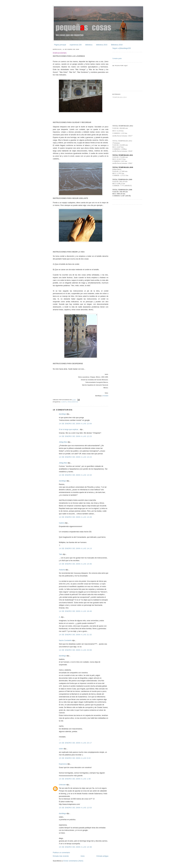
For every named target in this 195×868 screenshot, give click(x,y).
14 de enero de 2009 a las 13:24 (75, 457)
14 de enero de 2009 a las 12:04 (75, 424)
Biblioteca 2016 (117, 45)
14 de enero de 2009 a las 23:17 (75, 743)
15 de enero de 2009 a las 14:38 (75, 847)
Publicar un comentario (61, 853)
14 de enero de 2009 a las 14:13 (75, 549)
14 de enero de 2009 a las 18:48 (75, 611)
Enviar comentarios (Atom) (73, 861)
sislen (61, 749)
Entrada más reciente (61, 856)
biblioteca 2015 (102, 45)
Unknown (62, 785)
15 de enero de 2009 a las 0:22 (75, 758)
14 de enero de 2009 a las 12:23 (75, 436)
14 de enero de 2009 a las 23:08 (75, 650)
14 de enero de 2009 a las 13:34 (75, 475)
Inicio (83, 856)
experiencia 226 (76, 45)
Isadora (62, 523)
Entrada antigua (102, 856)
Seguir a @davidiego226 (122, 48)
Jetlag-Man (63, 442)
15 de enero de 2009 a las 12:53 (75, 808)
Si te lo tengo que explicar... (69, 429)
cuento (64, 402)
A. (60, 617)
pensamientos (73, 402)
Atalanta (62, 570)
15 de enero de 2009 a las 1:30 (75, 779)
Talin (61, 554)
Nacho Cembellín (65, 640)
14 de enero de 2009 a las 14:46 (75, 564)
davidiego (62, 414)
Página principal (60, 45)
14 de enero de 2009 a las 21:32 (75, 635)
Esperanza (63, 764)
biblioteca (89, 45)
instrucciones (60, 53)
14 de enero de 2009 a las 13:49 (75, 517)
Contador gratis (117, 59)
